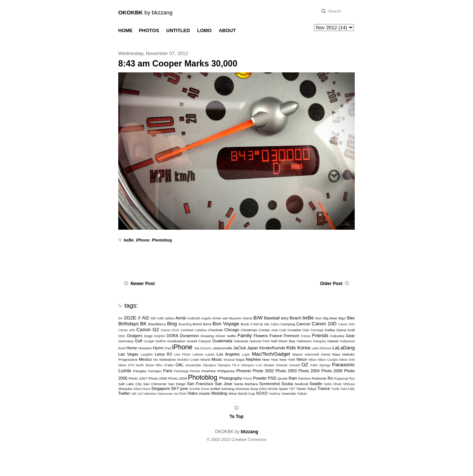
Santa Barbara (246, 384)
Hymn (158, 348)
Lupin (246, 355)
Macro (298, 354)
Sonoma (242, 389)
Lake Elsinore (321, 348)
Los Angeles (228, 354)
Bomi (207, 324)
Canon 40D (127, 330)
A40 (161, 318)
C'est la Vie (260, 324)
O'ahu (169, 365)
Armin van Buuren (227, 318)
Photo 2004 (309, 371)
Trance (324, 388)
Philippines (226, 371)
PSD (272, 378)
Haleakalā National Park (251, 341)
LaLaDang (343, 348)
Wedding (219, 393)
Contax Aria (268, 330)
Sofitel (215, 389)
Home (132, 348)
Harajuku (319, 341)
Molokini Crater (188, 360)
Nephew (253, 359)
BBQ (285, 318)
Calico (275, 324)
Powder (260, 378)
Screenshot (270, 384)
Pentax (195, 371)
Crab (283, 330)
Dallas (330, 330)
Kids (291, 348)
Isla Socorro (203, 348)
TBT (292, 389)
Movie (205, 359)
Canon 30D (346, 324)
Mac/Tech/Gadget (271, 354)
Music (217, 359)
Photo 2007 (138, 378)
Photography (231, 378)
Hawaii (333, 341)
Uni (140, 394)
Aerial (181, 318)
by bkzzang (145, 12)
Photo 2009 (178, 378)
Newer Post (142, 284)
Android (193, 318)
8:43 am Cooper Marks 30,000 (178, 64)
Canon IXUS (170, 330)
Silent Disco (142, 389)
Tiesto (301, 389)
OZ (305, 365)
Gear (350, 336)
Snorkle (195, 389)
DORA (173, 336)
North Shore (145, 365)
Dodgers (135, 336)
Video (193, 393)
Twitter (124, 393)
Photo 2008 (158, 378)
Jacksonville (222, 348)
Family (244, 335)
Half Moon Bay (283, 341)
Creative (294, 330)
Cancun (303, 324)
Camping (288, 324)
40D (153, 318)
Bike (351, 318)
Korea (304, 348)
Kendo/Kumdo (272, 348)
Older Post (331, 284)
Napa (240, 359)
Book (245, 324)
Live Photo (182, 355)
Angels (206, 318)
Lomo (210, 354)
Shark (338, 384)
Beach (295, 318)
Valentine (150, 394)
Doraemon (189, 336)
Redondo (319, 378)
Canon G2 (148, 330)
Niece (302, 359)
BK (143, 324)
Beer (319, 318)
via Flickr (180, 394)
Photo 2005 (332, 371)
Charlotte (215, 330)
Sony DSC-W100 (264, 389)
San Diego (177, 384)
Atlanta (247, 318)
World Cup (246, 393)
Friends (320, 335)
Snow (205, 389)
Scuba (287, 384)
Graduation (176, 341)
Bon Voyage (226, 324)
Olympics (209, 365)
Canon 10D (324, 324)
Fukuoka (337, 336)
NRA (159, 365)
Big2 (342, 318)
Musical (229, 360)
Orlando (282, 365)
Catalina (201, 330)
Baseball (272, 318)
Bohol (197, 324)
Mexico (145, 359)
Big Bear (330, 318)
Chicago (232, 330)
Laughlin (147, 355)
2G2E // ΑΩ (136, 318)
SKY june (180, 388)
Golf (138, 341)
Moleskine (167, 359)
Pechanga (181, 371)
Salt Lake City (130, 384)
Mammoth (312, 355)
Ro (330, 378)
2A (120, 318)
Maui (336, 354)
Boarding (185, 324)
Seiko (328, 384)
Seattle (316, 384)
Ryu (352, 379)
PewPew (208, 371)
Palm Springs (320, 365)
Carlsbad (187, 330)
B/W (258, 318)
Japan (253, 348)
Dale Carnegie (313, 330)
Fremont (291, 336)
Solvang (228, 389)
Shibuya (349, 384)
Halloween (304, 341)
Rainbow (304, 379)
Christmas (249, 330)
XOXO (262, 393)
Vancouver (165, 394)
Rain (293, 378)
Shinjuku (125, 389)
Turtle (335, 389)
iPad (168, 348)
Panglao (140, 371)
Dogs (148, 336)
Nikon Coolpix (328, 360)
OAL (180, 365)
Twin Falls (348, 389)
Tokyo (312, 389)
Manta (326, 355)
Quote (283, 378)
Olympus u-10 (251, 365)
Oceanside (193, 365)
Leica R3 (163, 354)
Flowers (261, 336)
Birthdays (128, 324)
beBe (129, 240)
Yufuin (302, 393)
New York (287, 359)
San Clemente (155, 384)
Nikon (312, 360)
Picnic (248, 379)
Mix (156, 360)
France (276, 336)
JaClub (239, 348)
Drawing (207, 336)
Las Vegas (128, 354)
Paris (168, 371)
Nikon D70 (126, 365)
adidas (170, 318)
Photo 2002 (263, 371)
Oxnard (295, 365)
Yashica (274, 394)
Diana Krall (346, 330)
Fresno (305, 336)
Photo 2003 (286, 371)
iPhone (143, 240)
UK (134, 393)
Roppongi (341, 379)
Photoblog (162, 240)
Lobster (198, 355)
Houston (145, 348)
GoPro (161, 341)
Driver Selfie (226, 336)
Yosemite (288, 393)
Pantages (155, 371)
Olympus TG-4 (229, 365)
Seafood (301, 384)
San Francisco (200, 384)
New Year (270, 359)
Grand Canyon (199, 341)
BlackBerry (157, 324)
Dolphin (160, 336)
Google (149, 341)
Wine (233, 393)
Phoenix (244, 371)
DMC (122, 336)
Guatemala (222, 341)
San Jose (224, 384)
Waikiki (205, 393)
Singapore (161, 388)
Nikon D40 (347, 360)
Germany (126, 341)
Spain (283, 389)
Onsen (269, 365)
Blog (172, 324)
